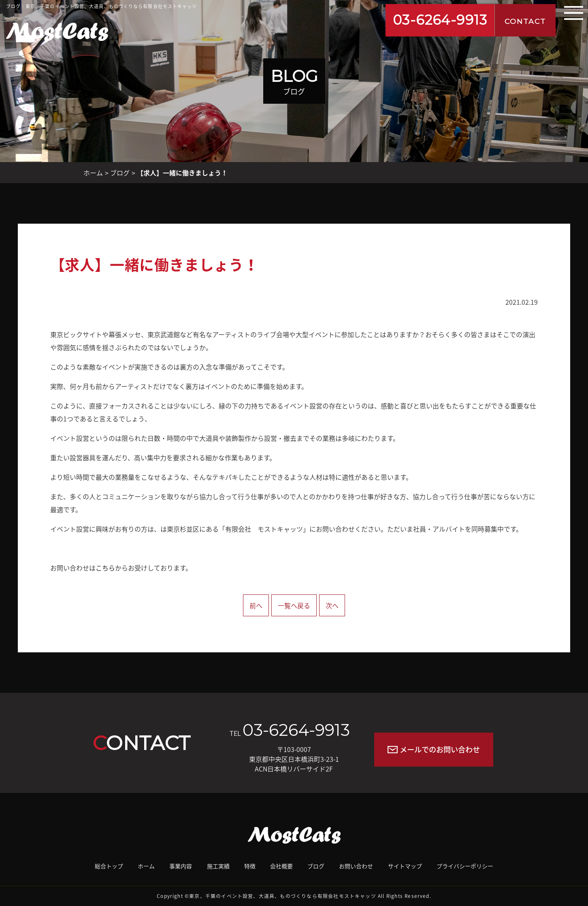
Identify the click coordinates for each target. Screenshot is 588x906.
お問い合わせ (356, 866)
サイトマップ (405, 866)
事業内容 (181, 866)
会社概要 (281, 866)
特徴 (250, 866)
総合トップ (109, 866)
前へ (256, 605)
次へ (332, 605)
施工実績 (218, 866)
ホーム (93, 173)
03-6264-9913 (440, 20)
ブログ (120, 173)
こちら (105, 568)
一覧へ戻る (294, 605)
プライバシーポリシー (465, 866)
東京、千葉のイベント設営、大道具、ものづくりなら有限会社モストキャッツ (283, 896)
